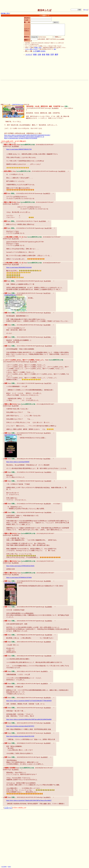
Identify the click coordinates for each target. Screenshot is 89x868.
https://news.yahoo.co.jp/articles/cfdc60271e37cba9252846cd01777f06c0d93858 (29, 701)
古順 (39, 55)
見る (15, 143)
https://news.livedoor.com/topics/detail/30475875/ (20, 726)
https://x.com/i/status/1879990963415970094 (19, 577)
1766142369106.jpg (10, 583)
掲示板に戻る (5, 13)
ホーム (86, 10)
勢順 (48, 55)
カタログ (29, 55)
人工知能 (37, 51)
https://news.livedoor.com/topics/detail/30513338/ (20, 736)
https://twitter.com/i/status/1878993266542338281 (20, 566)
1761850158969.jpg (10, 295)
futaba (9, 867)
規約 (55, 49)
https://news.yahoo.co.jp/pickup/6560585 (18, 462)
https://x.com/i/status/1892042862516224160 (19, 267)
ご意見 (40, 48)
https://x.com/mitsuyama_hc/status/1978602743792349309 (21, 138)
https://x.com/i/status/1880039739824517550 (19, 149)
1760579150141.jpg (17, 105)
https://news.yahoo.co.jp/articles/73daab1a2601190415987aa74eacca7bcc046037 (29, 800)
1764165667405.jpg (10, 435)
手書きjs (27, 31)
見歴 (52, 55)
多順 (44, 55)
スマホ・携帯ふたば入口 (31, 49)
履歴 (56, 55)
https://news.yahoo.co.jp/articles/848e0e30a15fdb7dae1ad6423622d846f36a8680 (29, 719)
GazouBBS (4, 867)
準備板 (36, 48)
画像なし (57, 37)
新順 (35, 55)
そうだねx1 (57, 504)
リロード (8, 808)
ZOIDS (43, 51)
